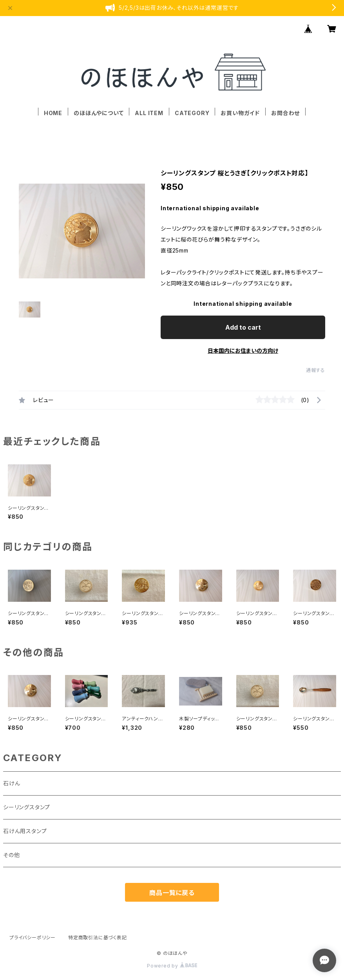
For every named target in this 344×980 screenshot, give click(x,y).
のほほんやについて (99, 113)
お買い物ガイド (240, 113)
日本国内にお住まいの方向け (243, 351)
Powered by (172, 966)
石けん (12, 783)
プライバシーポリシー (33, 938)
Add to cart (243, 327)
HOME (53, 113)
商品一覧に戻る (172, 893)
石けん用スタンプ (25, 831)
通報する (316, 370)
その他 (11, 855)
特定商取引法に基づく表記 (98, 938)
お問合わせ (285, 113)
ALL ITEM (149, 113)
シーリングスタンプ (27, 807)
